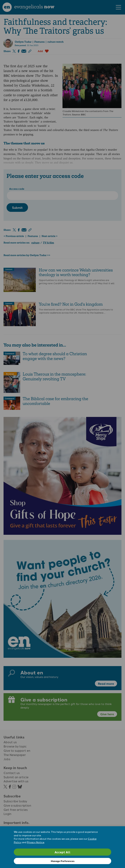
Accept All (62, 852)
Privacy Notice (36, 842)
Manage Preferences (63, 861)
